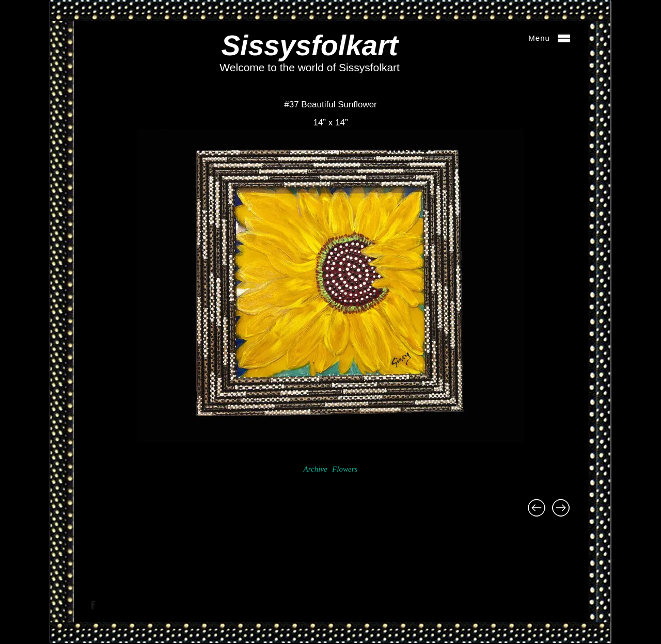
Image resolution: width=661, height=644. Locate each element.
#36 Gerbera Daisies (537, 508)
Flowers (345, 469)
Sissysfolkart (309, 45)
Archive (316, 469)
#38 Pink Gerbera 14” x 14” (561, 508)
